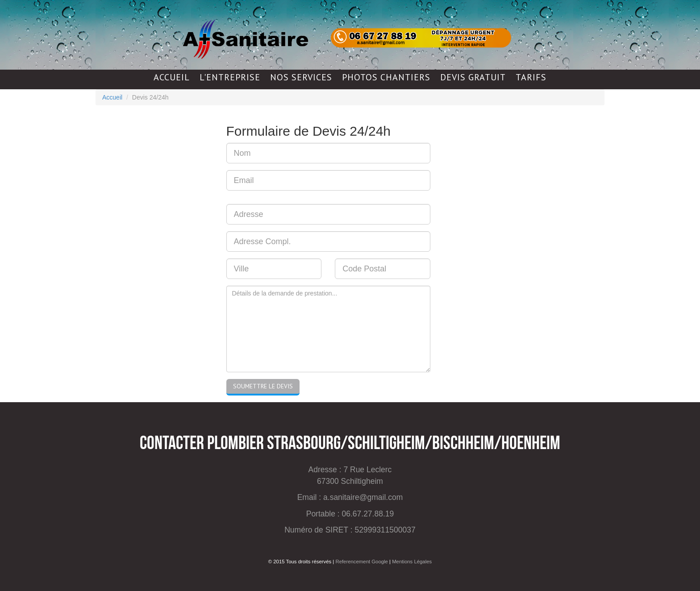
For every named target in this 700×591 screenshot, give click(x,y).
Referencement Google (361, 562)
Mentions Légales (412, 562)
